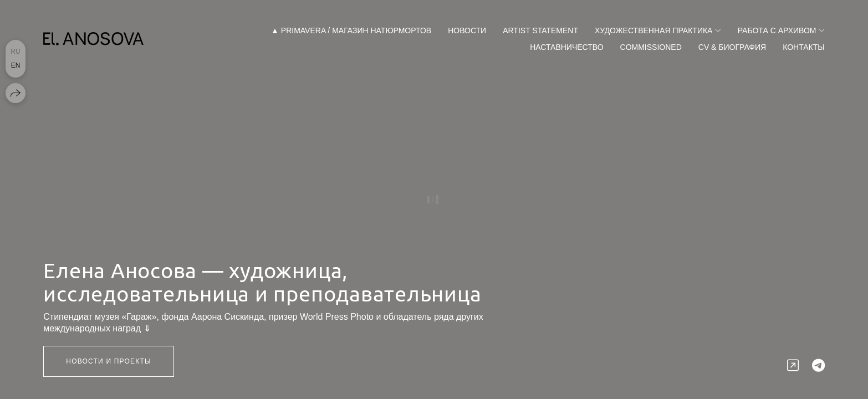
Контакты (804, 47)
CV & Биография (732, 47)
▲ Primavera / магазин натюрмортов (351, 30)
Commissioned (651, 47)
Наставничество (566, 47)
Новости (467, 30)
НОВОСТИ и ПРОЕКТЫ (109, 361)
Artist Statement (540, 30)
